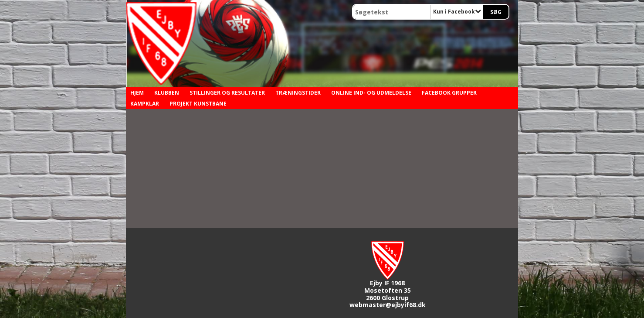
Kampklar (145, 104)
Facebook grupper (449, 93)
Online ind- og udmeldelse (371, 93)
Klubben (167, 93)
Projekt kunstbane (198, 104)
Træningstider (298, 93)
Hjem (137, 93)
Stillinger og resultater (227, 93)
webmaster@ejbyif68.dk (388, 305)
